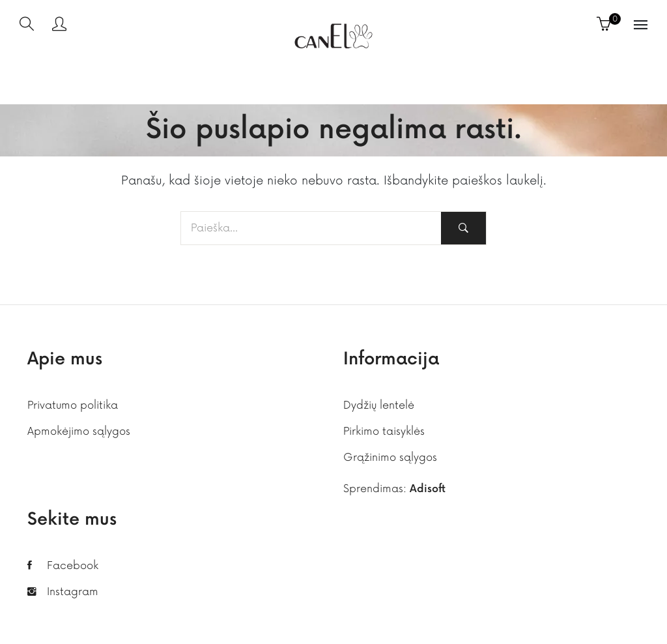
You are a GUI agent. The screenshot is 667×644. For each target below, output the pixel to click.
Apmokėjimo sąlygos (79, 432)
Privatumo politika (73, 405)
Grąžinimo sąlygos (390, 458)
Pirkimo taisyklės (384, 432)
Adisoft (428, 489)
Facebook (73, 566)
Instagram (73, 592)
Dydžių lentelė (379, 405)
